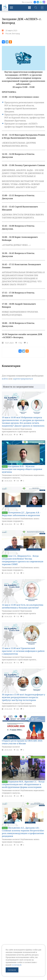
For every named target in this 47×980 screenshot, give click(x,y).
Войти (42, 8)
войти (5, 379)
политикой (17, 965)
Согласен (12, 970)
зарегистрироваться (23, 379)
